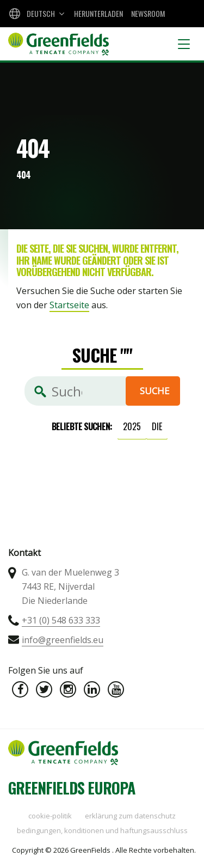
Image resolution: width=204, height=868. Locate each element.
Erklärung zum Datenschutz (130, 816)
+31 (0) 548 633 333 (61, 620)
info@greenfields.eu (63, 640)
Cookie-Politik (50, 816)
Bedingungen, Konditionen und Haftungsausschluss (102, 830)
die (157, 426)
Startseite (69, 305)
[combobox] (36, 14)
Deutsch (41, 13)
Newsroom (148, 13)
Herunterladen (98, 13)
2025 (132, 426)
